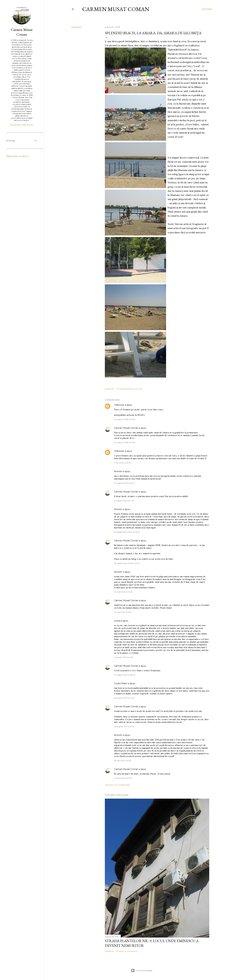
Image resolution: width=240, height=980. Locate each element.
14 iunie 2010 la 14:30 (123, 592)
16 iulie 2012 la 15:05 (123, 761)
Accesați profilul (22, 125)
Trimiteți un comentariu (118, 785)
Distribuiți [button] (76, 27)
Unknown (119, 405)
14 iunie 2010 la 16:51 (123, 612)
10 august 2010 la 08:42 (125, 675)
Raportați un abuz (17, 156)
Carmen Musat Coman (116, 9)
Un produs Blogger (142, 971)
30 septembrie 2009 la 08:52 (127, 532)
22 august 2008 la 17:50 (125, 442)
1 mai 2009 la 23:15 (122, 463)
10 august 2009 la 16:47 (124, 483)
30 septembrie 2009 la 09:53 (127, 563)
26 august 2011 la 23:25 (124, 726)
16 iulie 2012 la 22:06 (123, 778)
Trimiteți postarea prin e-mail (129, 389)
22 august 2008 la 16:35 (125, 419)
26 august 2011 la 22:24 (124, 698)
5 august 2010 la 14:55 (124, 657)
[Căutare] (207, 9)
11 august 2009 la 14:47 (124, 501)
